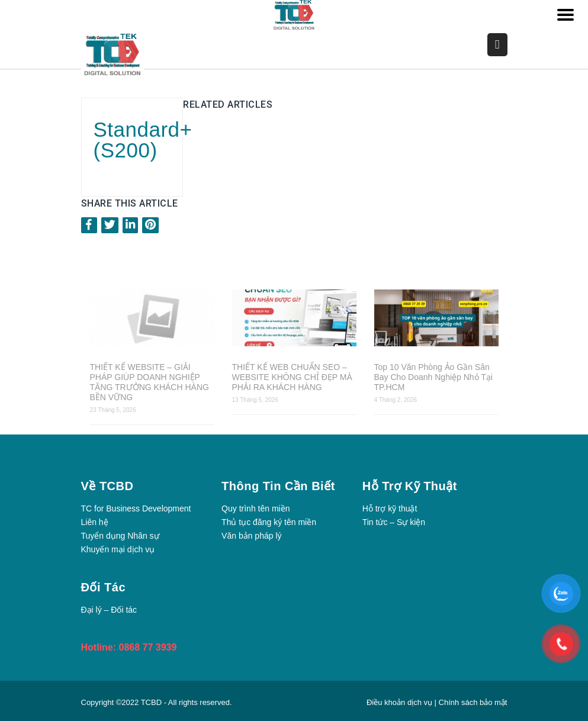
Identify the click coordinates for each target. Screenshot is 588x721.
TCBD (151, 702)
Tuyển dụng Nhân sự (120, 536)
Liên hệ (95, 522)
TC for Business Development (136, 508)
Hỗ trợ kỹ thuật (390, 508)
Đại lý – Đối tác (109, 610)
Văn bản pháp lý (251, 536)
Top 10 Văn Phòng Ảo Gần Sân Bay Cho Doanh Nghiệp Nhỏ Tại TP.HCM (433, 377)
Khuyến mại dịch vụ (118, 549)
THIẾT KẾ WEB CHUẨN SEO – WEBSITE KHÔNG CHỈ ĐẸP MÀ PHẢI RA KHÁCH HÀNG (292, 377)
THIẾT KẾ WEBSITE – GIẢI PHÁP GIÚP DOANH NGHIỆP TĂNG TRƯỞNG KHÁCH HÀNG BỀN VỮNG (150, 382)
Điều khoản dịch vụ (401, 702)
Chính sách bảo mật (473, 702)
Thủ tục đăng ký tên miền (269, 522)
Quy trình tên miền (256, 508)
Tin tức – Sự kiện (394, 522)
